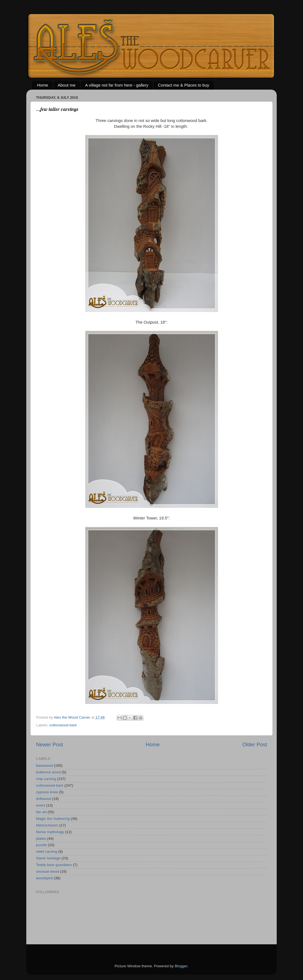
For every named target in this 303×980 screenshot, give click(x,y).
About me (67, 85)
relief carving (47, 852)
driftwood (44, 799)
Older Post (255, 744)
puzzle (41, 845)
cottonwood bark (63, 725)
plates (41, 839)
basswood (44, 765)
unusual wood (47, 871)
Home (43, 85)
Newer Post (50, 744)
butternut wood (48, 772)
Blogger (181, 966)
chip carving (46, 779)
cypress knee (47, 792)
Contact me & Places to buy (184, 85)
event (41, 805)
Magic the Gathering (53, 819)
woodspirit (44, 878)
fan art (41, 812)
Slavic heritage (48, 858)
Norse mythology (50, 832)
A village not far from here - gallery (116, 85)
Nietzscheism (47, 825)
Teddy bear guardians (54, 865)
